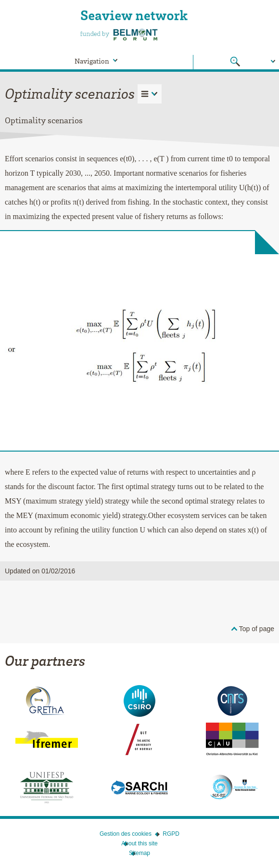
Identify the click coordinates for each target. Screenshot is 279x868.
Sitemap (139, 853)
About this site (139, 843)
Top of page (257, 629)
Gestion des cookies (126, 834)
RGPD (171, 834)
